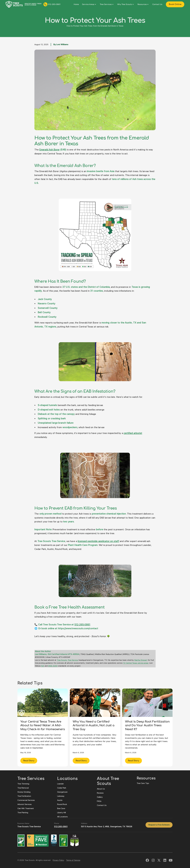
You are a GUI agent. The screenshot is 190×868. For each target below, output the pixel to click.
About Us (101, 789)
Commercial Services (26, 800)
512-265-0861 (61, 827)
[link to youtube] (171, 860)
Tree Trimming (23, 784)
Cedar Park (62, 788)
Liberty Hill (61, 813)
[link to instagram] (153, 860)
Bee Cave (61, 808)
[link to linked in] (165, 860)
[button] (89, 4)
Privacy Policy (58, 860)
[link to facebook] (147, 860)
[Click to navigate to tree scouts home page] (14, 4)
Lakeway (61, 796)
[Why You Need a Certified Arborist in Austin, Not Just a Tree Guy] (95, 728)
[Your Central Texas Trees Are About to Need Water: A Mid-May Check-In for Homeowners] (43, 728)
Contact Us (157, 4)
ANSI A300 (53, 666)
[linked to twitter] (159, 860)
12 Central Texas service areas (136, 663)
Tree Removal (23, 788)
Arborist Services (25, 804)
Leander (60, 784)
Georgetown (62, 792)
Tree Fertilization (24, 796)
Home (76, 4)
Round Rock (62, 804)
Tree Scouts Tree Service (67, 660)
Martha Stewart (141, 660)
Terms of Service (73, 860)
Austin (60, 800)
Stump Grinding (24, 792)
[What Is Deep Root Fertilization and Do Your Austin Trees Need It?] (147, 728)
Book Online (175, 4)
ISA (43, 666)
